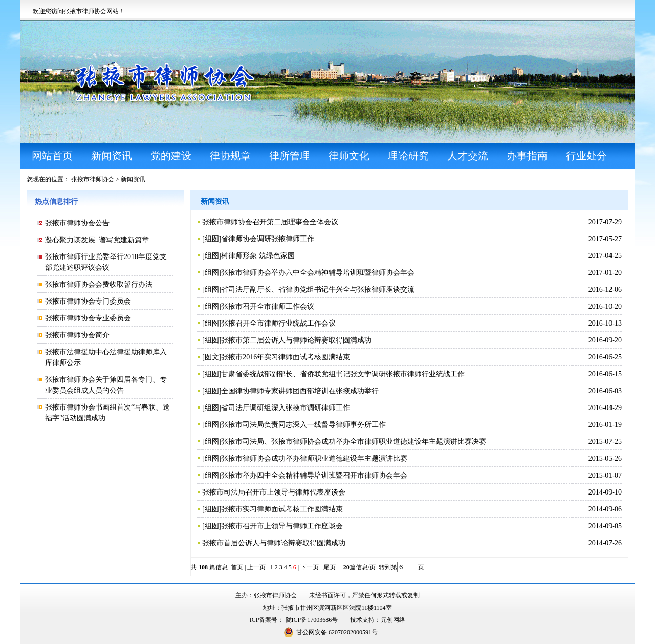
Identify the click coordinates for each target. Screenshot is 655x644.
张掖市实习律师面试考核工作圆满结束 (282, 509)
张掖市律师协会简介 (77, 335)
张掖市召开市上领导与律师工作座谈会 (282, 526)
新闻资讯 (133, 179)
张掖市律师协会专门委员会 (88, 301)
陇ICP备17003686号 (312, 620)
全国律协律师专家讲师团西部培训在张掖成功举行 (300, 391)
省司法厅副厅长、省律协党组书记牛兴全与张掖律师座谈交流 (318, 289)
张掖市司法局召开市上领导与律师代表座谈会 (274, 492)
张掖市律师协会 (93, 179)
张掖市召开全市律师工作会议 (268, 306)
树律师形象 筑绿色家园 (258, 256)
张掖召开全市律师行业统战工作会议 (278, 323)
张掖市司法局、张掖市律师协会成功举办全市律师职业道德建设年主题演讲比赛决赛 (354, 442)
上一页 (256, 567)
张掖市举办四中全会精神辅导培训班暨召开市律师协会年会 (314, 475)
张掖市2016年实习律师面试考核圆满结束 (286, 357)
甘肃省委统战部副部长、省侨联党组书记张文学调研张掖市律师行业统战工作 (343, 374)
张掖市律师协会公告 (77, 223)
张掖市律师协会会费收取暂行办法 (99, 284)
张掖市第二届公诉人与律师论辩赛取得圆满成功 (296, 340)
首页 (237, 567)
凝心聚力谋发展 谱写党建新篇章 (97, 240)
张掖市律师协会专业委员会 (88, 318)
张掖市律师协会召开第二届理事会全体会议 (270, 222)
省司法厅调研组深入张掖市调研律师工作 (286, 408)
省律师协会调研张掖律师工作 (268, 239)
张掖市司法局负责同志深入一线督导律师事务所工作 (303, 425)
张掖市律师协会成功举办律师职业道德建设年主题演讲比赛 (314, 458)
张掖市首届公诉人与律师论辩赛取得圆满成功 (274, 543)
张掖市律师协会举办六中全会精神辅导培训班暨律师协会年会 (318, 273)
